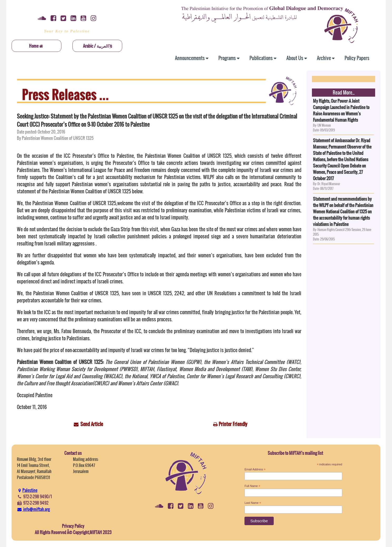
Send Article (92, 424)
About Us (297, 58)
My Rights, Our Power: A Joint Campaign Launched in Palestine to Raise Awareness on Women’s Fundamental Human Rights (341, 110)
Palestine (27, 490)
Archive (326, 58)
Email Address (255, 470)
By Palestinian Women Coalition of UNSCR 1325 (55, 138)
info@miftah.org (33, 509)
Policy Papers (357, 58)
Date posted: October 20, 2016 (41, 132)
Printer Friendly (233, 424)
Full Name (252, 486)
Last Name (253, 503)
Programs (229, 58)
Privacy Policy (73, 526)
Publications (263, 58)
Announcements (192, 58)
